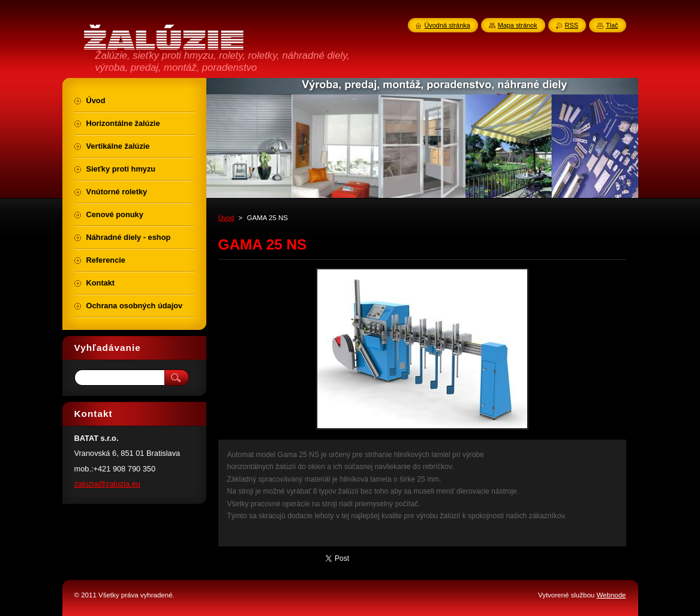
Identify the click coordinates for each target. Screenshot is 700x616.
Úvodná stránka (447, 25)
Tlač (612, 25)
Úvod (226, 218)
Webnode (611, 595)
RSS (572, 25)
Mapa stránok (518, 25)
